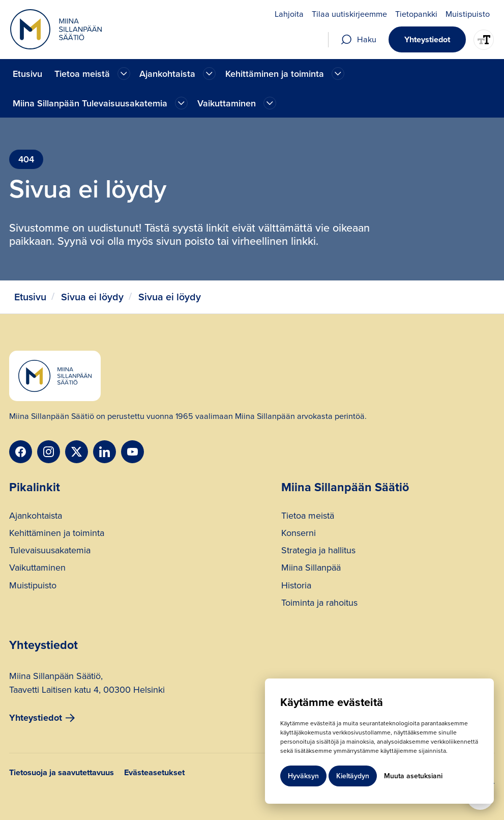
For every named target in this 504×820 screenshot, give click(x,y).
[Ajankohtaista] (124, 74)
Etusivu (27, 74)
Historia (296, 587)
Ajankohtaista (36, 517)
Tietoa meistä (308, 517)
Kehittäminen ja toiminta (57, 534)
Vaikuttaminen (37, 569)
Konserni (299, 534)
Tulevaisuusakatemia (50, 552)
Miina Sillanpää (311, 569)
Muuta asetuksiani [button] (413, 776)
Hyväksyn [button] (303, 776)
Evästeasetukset (154, 773)
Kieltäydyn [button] (353, 776)
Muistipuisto (33, 587)
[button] (91, 74)
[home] (56, 29)
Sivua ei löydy (92, 297)
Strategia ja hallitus (318, 552)
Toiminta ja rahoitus (319, 604)
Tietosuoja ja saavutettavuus (62, 773)
